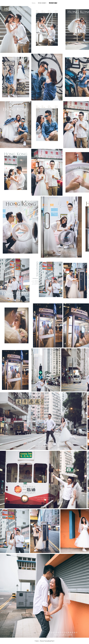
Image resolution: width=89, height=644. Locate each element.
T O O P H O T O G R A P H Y (45, 641)
